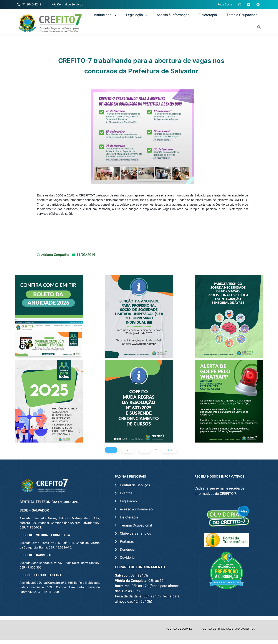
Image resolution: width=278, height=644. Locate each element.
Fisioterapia (208, 15)
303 (170, 450)
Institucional (105, 15)
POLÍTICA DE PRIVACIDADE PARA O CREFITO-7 (228, 629)
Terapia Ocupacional (242, 15)
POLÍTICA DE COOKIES (179, 629)
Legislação (137, 15)
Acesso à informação (173, 15)
